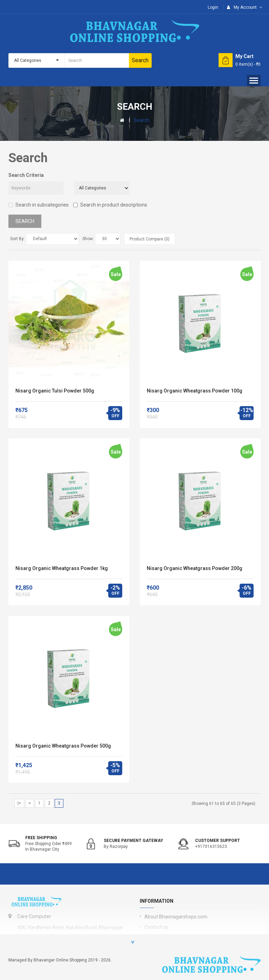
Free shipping (41, 838)
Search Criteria (26, 175)
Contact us (156, 927)
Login (213, 7)
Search (142, 120)
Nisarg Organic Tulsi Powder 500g (55, 391)
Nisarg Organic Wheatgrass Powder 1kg (62, 568)
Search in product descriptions (110, 205)
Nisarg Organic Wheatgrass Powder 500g (63, 746)
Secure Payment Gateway (133, 841)
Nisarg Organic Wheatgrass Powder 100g (195, 391)
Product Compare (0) (150, 239)
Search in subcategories (39, 205)
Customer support (218, 841)
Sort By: (18, 239)
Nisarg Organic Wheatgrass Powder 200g (195, 568)
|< (19, 803)
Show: (88, 239)
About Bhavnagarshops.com (176, 917)
